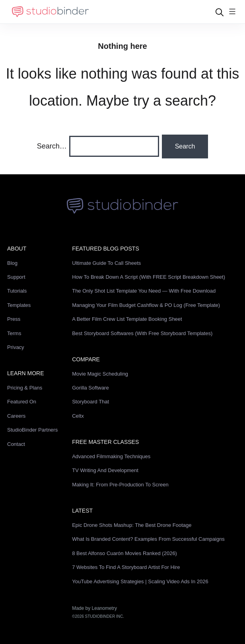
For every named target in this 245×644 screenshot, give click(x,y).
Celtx (78, 416)
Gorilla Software (90, 388)
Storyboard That (90, 402)
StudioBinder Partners (32, 430)
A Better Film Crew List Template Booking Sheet (127, 319)
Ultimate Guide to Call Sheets (106, 263)
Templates (19, 305)
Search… (52, 146)
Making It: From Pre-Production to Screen (120, 485)
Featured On (22, 402)
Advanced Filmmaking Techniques (111, 456)
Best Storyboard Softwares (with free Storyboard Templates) (142, 333)
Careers (16, 416)
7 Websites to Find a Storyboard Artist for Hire (126, 567)
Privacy (16, 347)
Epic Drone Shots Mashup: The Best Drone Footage (132, 525)
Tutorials (17, 291)
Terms (14, 333)
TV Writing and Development (105, 470)
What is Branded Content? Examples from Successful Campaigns (148, 539)
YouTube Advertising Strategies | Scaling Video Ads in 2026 (140, 581)
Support (16, 277)
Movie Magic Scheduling (100, 374)
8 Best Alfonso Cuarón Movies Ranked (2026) (124, 553)
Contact (16, 444)
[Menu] (232, 12)
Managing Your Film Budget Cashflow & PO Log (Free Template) (146, 305)
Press (14, 319)
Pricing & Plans (25, 388)
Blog (12, 263)
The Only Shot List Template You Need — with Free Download (144, 291)
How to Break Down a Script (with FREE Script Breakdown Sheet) (149, 277)
